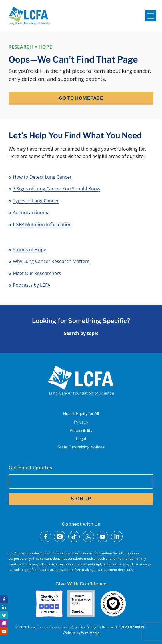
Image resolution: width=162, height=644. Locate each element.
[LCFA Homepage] (30, 16)
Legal (81, 439)
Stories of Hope (30, 250)
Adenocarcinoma (31, 212)
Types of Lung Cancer (36, 201)
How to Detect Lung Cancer (42, 177)
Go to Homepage (81, 98)
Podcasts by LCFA (32, 285)
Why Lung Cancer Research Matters (51, 261)
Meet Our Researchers (37, 273)
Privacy (81, 422)
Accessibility (81, 430)
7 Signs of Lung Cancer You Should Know (57, 189)
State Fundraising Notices (81, 447)
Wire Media (90, 633)
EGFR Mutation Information (42, 224)
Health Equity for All (81, 413)
